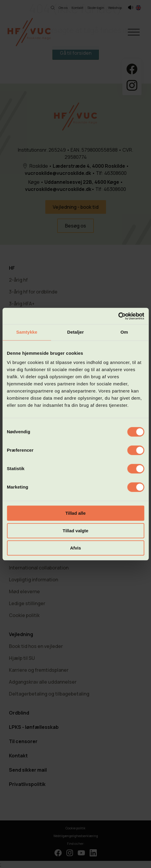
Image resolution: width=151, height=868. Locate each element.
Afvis (75, 548)
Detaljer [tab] (76, 332)
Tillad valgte (75, 531)
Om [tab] (124, 332)
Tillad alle (75, 513)
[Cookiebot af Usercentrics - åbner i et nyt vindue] (118, 316)
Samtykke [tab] (27, 332)
